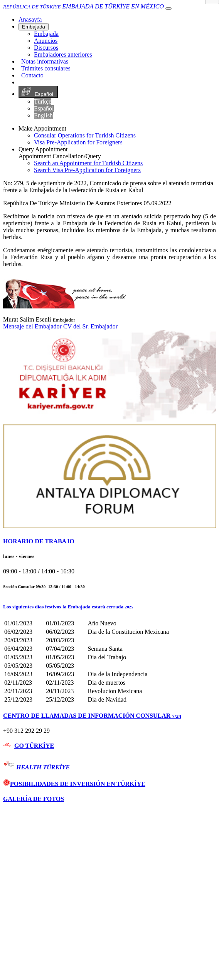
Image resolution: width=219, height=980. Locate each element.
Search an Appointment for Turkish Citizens (88, 163)
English (43, 115)
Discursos (46, 48)
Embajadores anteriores (63, 54)
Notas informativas (45, 61)
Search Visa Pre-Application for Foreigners (87, 170)
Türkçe (43, 101)
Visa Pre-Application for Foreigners (78, 142)
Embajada (34, 27)
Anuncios (46, 41)
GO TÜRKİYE (34, 746)
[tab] (109, 541)
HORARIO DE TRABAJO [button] (39, 541)
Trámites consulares (46, 68)
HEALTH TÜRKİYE (43, 767)
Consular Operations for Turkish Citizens (85, 135)
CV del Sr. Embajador (90, 326)
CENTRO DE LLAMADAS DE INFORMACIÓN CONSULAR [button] (92, 716)
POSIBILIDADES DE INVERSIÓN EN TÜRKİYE (74, 784)
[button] (109, 607)
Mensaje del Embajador (32, 326)
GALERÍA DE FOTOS (34, 799)
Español (38, 92)
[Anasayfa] (30, 19)
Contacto (32, 75)
